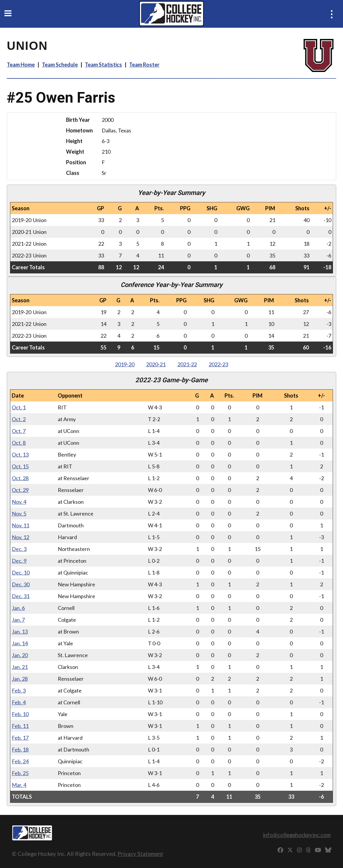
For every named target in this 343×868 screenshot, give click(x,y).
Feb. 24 (20, 761)
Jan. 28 (20, 679)
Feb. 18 (20, 749)
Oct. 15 (20, 466)
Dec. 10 (21, 572)
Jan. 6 (18, 608)
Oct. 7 (19, 431)
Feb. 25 (20, 773)
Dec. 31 (21, 596)
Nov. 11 (20, 525)
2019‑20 (125, 364)
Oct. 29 (20, 490)
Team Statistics (103, 65)
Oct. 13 (20, 454)
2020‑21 (156, 364)
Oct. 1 (19, 407)
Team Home (21, 65)
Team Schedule (60, 65)
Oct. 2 (19, 419)
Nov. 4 (19, 502)
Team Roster (144, 65)
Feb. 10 (20, 714)
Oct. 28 (20, 478)
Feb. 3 (19, 690)
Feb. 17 (20, 738)
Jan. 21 (20, 667)
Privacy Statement (140, 854)
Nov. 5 (19, 513)
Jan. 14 (20, 643)
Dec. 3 (19, 549)
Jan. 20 (20, 655)
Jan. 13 (20, 631)
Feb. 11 (20, 726)
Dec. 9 (19, 561)
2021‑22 (187, 364)
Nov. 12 (20, 537)
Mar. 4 (19, 785)
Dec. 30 (21, 584)
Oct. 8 (19, 443)
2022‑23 (218, 364)
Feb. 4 (19, 702)
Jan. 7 (18, 620)
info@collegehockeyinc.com (297, 835)
